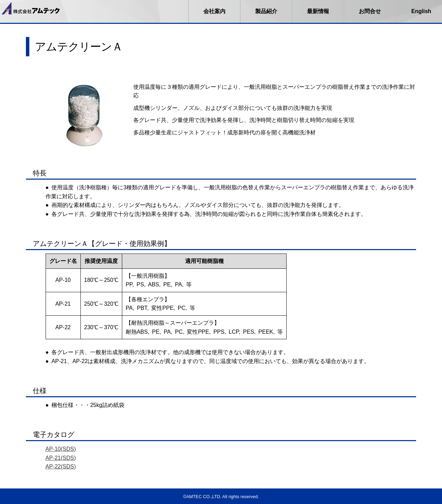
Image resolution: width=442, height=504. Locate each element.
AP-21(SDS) (61, 458)
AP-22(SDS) (61, 467)
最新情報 (318, 11)
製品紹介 (266, 11)
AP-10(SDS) (61, 449)
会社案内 (214, 11)
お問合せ (370, 11)
